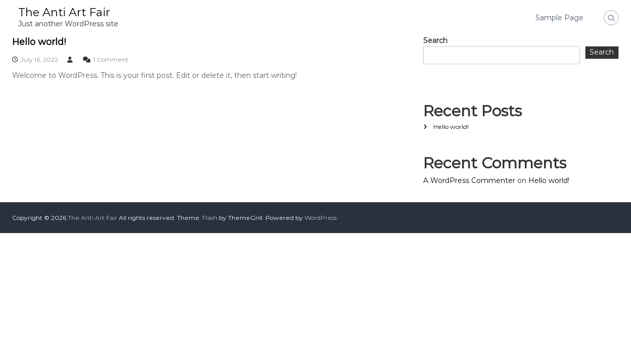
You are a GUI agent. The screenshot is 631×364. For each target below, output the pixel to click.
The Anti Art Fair (64, 12)
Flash (210, 218)
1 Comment (111, 59)
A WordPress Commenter (469, 180)
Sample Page (559, 18)
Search (435, 40)
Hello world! (39, 42)
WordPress (321, 218)
